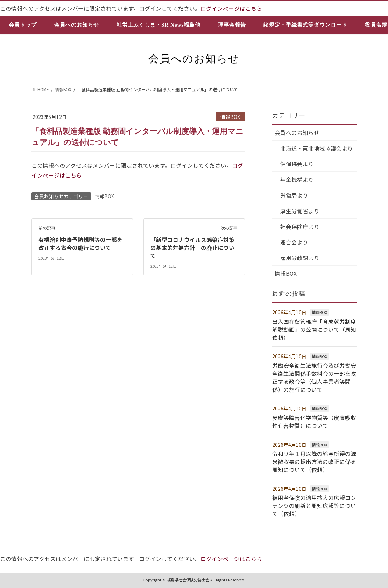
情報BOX (230, 116)
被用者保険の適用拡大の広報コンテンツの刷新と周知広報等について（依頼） (314, 505)
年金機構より (297, 180)
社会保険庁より (300, 228)
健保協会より (297, 164)
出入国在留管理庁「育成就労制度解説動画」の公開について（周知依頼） (314, 331)
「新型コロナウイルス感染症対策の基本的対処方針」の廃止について (192, 247)
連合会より (295, 243)
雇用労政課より (300, 259)
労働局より (295, 196)
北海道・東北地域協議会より (317, 148)
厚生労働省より (300, 212)
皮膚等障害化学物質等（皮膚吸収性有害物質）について (314, 422)
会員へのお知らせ (297, 132)
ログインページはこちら (231, 8)
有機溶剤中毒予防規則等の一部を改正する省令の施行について (80, 243)
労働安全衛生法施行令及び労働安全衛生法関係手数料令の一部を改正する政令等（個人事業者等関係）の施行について (314, 378)
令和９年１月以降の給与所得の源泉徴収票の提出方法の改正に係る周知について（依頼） (314, 461)
